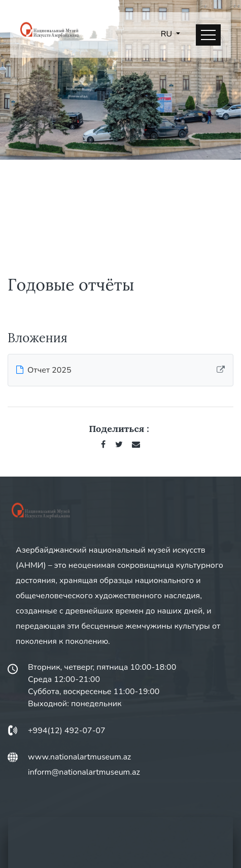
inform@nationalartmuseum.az (84, 772)
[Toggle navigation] (208, 35)
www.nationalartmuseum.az (79, 757)
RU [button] (167, 34)
